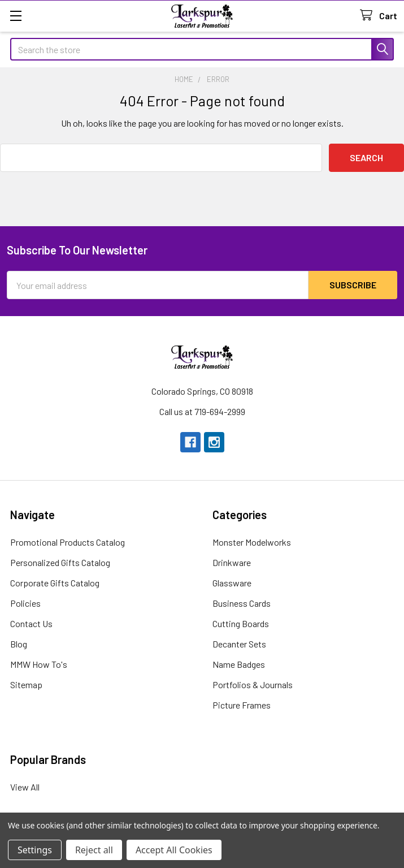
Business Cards (242, 603)
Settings (35, 850)
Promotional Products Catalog (68, 542)
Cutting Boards (241, 623)
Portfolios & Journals (253, 685)
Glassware (232, 583)
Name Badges (239, 664)
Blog (19, 644)
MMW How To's (39, 664)
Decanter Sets (239, 644)
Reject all (94, 850)
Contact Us (31, 623)
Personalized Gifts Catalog (60, 562)
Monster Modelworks (252, 542)
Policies (25, 603)
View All (25, 787)
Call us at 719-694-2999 (202, 411)
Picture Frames (242, 705)
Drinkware (232, 562)
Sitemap (26, 685)
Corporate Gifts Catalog (55, 583)
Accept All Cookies (174, 850)
